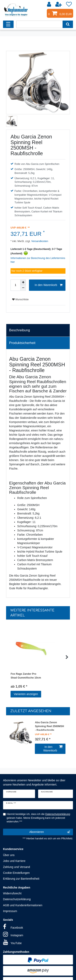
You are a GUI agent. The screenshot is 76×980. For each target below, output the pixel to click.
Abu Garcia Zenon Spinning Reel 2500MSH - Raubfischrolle (49, 726)
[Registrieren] (59, 4)
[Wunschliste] (69, 4)
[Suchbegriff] (40, 24)
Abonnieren (50, 832)
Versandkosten (39, 241)
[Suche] (68, 24)
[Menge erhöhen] (23, 282)
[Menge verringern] (23, 288)
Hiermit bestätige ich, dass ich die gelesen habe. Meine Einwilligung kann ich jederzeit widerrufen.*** (39, 818)
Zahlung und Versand (17, 867)
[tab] (38, 330)
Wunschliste (20, 299)
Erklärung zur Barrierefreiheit (21, 879)
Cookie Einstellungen (16, 873)
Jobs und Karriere (14, 861)
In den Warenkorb (49, 285)
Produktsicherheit (22, 343)
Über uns (9, 855)
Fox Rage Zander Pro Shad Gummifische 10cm (26, 676)
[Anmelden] (49, 4)
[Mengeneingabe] (15, 285)
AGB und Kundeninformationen (23, 905)
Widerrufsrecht (12, 893)
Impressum (10, 911)
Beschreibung (20, 330)
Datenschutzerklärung (17, 899)
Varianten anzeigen (26, 694)
